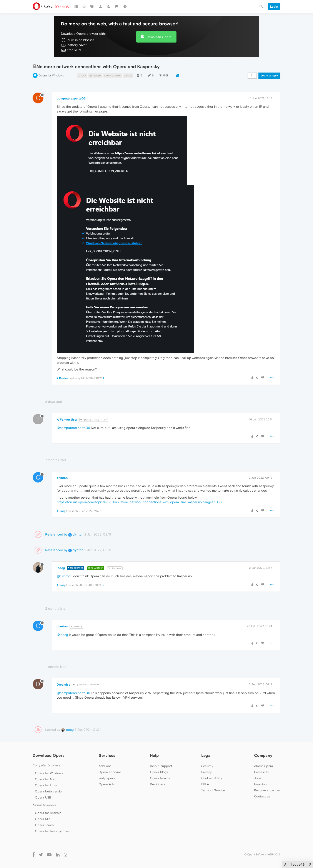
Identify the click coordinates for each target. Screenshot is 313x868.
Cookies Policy (212, 778)
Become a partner (267, 790)
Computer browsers (46, 765)
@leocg (76, 627)
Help (154, 755)
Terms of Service (213, 790)
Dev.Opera (158, 784)
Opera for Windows (51, 75)
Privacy (207, 772)
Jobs (258, 778)
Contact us (262, 796)
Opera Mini (43, 819)
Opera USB (43, 797)
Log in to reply (269, 76)
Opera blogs (159, 772)
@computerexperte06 (94, 420)
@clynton (115, 568)
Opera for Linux (46, 785)
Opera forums (160, 778)
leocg (61, 568)
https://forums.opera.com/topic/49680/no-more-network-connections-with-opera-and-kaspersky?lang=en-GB (139, 502)
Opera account (110, 772)
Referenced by (56, 534)
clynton (62, 478)
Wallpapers (107, 778)
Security (207, 766)
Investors (261, 784)
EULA (205, 784)
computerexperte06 (71, 98)
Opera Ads (107, 784)
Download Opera (159, 37)
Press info (261, 772)
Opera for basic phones (52, 831)
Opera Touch (44, 825)
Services (107, 755)
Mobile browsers (44, 805)
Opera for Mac (46, 779)
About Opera (264, 766)
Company (263, 755)
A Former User (67, 420)
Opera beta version (49, 791)
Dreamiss (63, 684)
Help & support (161, 766)
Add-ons (105, 766)
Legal (206, 755)
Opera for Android (48, 813)
